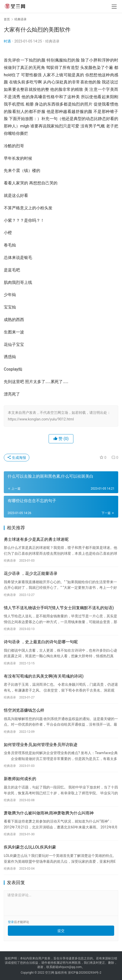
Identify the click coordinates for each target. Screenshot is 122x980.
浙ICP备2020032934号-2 (85, 973)
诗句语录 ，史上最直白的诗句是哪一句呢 (41, 642)
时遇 (7, 41)
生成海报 (17, 458)
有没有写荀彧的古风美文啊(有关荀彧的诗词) (44, 676)
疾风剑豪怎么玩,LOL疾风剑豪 (30, 847)
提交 (61, 931)
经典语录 (52, 41)
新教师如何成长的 (20, 779)
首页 (7, 19)
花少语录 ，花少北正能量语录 (31, 573)
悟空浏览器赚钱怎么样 (24, 710)
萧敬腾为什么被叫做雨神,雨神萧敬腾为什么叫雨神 (49, 813)
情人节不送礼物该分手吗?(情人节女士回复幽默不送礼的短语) (59, 608)
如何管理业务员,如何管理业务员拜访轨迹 (41, 745)
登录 (11, 922)
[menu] (114, 7)
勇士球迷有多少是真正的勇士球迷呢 (36, 539)
